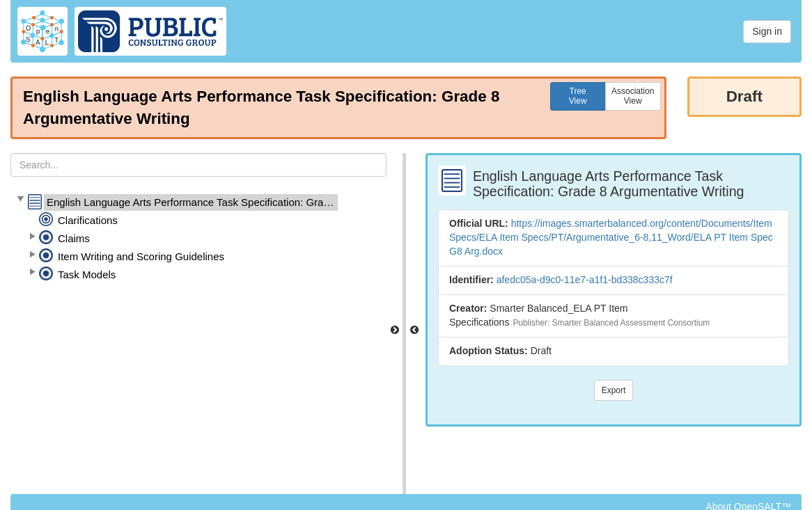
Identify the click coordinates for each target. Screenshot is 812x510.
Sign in (767, 31)
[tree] (198, 239)
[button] (20, 200)
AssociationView (633, 96)
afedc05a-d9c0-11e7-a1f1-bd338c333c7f (585, 280)
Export (614, 390)
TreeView (578, 96)
